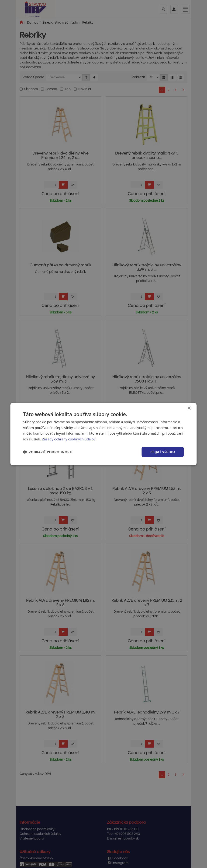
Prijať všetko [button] (162, 452)
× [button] (189, 408)
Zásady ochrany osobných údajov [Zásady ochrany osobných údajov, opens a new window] (69, 439)
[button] (48, 452)
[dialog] (103, 434)
